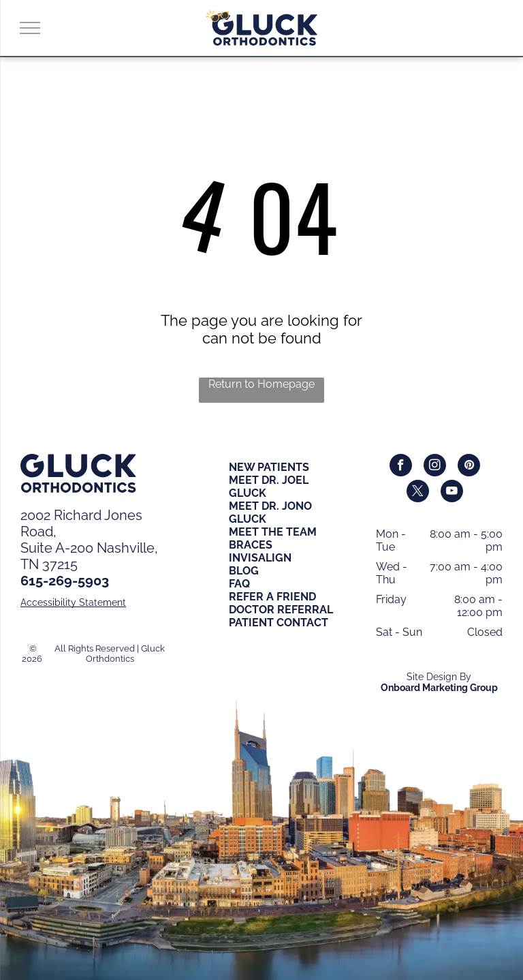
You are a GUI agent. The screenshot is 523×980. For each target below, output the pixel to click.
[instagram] (435, 467)
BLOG (244, 571)
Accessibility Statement (73, 602)
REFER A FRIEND (272, 597)
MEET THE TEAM (273, 532)
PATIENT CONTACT (279, 623)
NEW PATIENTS (269, 467)
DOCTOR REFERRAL (281, 610)
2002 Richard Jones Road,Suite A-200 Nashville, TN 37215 (89, 540)
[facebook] (401, 467)
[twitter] (418, 493)
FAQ (239, 584)
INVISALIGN (260, 558)
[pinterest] (469, 467)
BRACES (251, 545)
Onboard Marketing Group (439, 688)
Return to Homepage (261, 384)
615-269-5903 (65, 581)
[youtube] (452, 493)
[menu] (30, 28)
